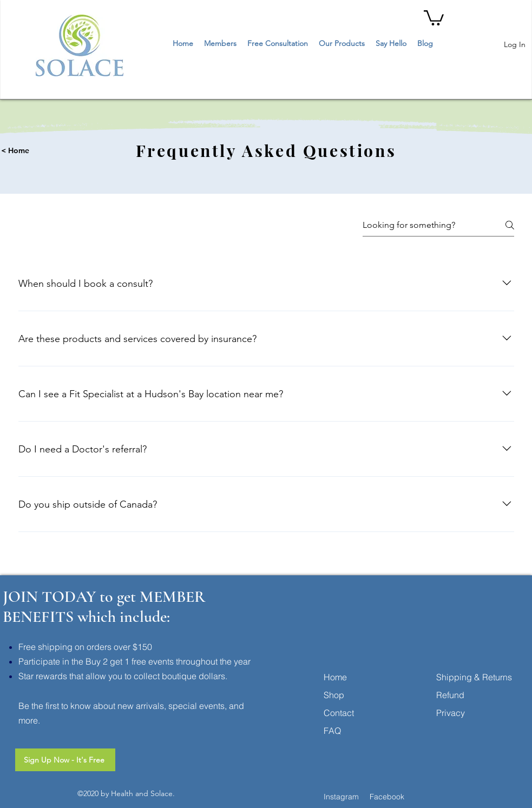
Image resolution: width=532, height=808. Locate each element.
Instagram (341, 797)
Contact (339, 713)
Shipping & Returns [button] (474, 677)
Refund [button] (450, 695)
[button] (434, 17)
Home (335, 677)
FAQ (332, 731)
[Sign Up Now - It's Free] (65, 760)
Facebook (387, 797)
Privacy (451, 713)
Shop (334, 695)
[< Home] (56, 150)
